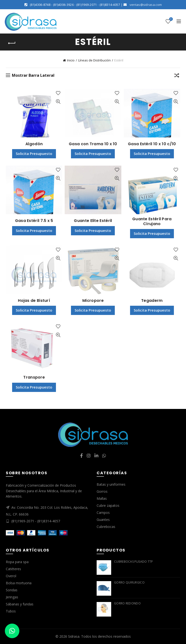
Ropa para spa (17, 562)
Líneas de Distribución (94, 60)
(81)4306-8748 (40, 5)
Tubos (11, 611)
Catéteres (13, 569)
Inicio (71, 60)
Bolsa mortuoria (19, 583)
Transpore (34, 377)
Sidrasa (74, 636)
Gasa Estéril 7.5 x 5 (34, 221)
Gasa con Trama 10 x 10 (93, 144)
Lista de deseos (171, 19)
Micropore (93, 301)
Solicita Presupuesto (34, 153)
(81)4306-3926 (63, 5)
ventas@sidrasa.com (146, 5)
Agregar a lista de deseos (58, 93)
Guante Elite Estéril (93, 221)
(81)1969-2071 (87, 5)
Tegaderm (152, 301)
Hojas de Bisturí (34, 301)
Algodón (34, 144)
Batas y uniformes (111, 484)
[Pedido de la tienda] (177, 76)
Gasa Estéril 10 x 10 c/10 (152, 144)
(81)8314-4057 (110, 5)
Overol (11, 576)
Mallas (102, 498)
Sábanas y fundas (20, 604)
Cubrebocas (106, 527)
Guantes (103, 520)
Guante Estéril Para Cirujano (152, 221)
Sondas (12, 590)
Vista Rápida (58, 102)
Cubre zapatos (108, 505)
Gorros (102, 491)
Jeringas (12, 597)
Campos (103, 513)
